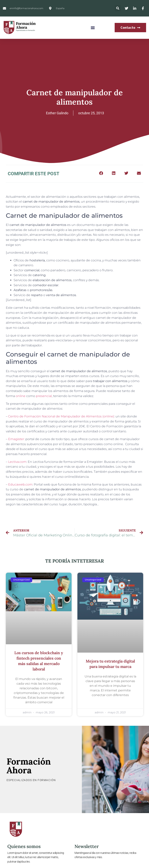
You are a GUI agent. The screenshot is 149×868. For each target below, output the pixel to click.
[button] (118, 8)
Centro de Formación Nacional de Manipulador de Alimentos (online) (61, 416)
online (21, 396)
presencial (44, 396)
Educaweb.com (20, 484)
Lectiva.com (17, 462)
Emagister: (16, 439)
